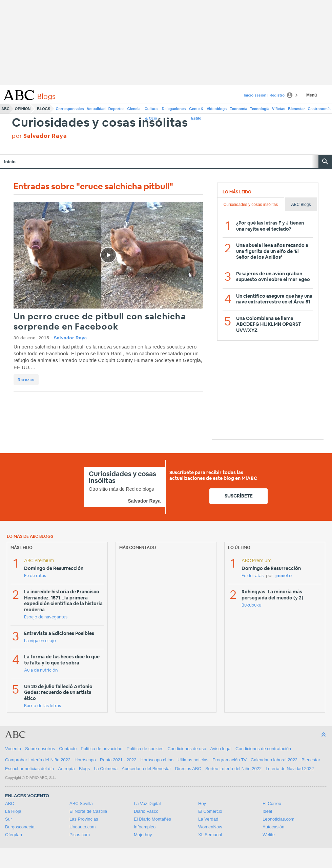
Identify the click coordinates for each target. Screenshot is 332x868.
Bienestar (296, 109)
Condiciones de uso (187, 749)
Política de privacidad (102, 749)
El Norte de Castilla (88, 811)
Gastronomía (319, 109)
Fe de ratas (35, 576)
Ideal (267, 811)
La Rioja (13, 811)
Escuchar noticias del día (30, 769)
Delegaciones (174, 109)
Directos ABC (188, 769)
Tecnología (260, 109)
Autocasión (273, 827)
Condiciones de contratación (263, 749)
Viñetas (279, 109)
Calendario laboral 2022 (274, 760)
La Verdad (208, 819)
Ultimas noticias (193, 760)
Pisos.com (80, 835)
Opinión (23, 109)
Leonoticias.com (278, 819)
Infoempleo (145, 827)
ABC (5, 109)
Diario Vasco (146, 811)
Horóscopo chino (157, 760)
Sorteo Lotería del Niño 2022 (233, 769)
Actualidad (96, 109)
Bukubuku (251, 605)
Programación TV (230, 760)
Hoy (202, 803)
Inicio (10, 162)
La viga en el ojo (40, 641)
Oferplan (14, 835)
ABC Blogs (301, 205)
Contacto (68, 749)
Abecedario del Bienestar (146, 769)
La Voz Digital (147, 803)
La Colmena (106, 769)
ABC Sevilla (81, 803)
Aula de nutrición (41, 670)
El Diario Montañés (152, 819)
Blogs (44, 109)
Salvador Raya (70, 338)
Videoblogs (217, 109)
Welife (269, 835)
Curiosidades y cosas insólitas (100, 123)
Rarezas (26, 380)
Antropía (67, 769)
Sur (8, 819)
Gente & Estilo (196, 110)
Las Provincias (84, 819)
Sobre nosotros (40, 749)
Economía (238, 109)
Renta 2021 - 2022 (118, 760)
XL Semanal (210, 835)
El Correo (272, 803)
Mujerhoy (143, 835)
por (39, 136)
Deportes (117, 109)
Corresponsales (70, 109)
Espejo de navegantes (46, 617)
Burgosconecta (20, 827)
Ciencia (134, 109)
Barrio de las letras (43, 706)
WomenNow (210, 827)
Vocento (13, 749)
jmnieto (284, 576)
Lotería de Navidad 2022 (290, 769)
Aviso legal (221, 749)
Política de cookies (145, 749)
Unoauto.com (82, 827)
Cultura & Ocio (151, 110)
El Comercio (210, 811)
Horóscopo (85, 760)
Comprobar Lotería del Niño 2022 (38, 760)
